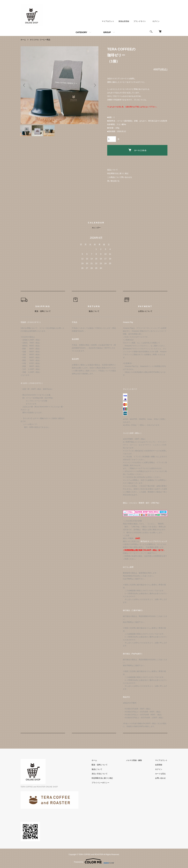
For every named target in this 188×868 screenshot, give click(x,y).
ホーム (23, 40)
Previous (25, 85)
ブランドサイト (140, 21)
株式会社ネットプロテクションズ (154, 541)
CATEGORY (81, 32)
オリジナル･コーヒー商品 (40, 40)
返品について (113, 170)
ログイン (156, 21)
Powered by (94, 861)
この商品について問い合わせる (120, 177)
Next (94, 85)
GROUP (107, 32)
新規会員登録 (124, 21)
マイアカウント (108, 21)
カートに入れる (137, 150)
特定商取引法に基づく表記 (118, 173)
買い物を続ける (113, 181)
